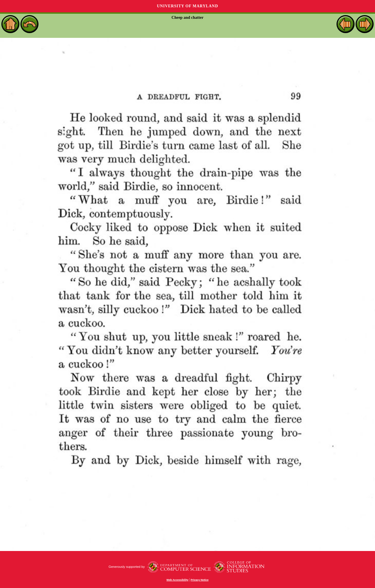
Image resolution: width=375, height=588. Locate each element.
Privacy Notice (200, 580)
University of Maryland (187, 6)
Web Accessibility (177, 580)
